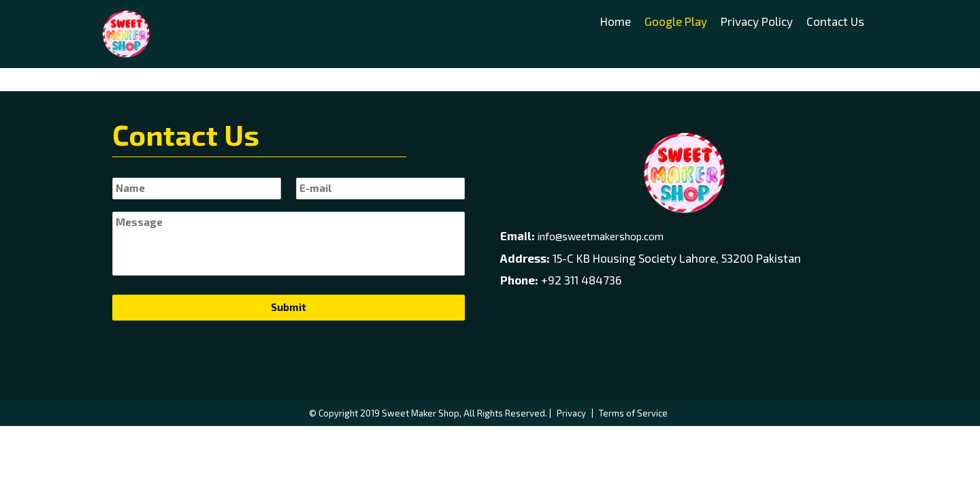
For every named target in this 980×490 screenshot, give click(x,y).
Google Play (676, 21)
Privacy (571, 413)
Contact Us (835, 21)
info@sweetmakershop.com (601, 236)
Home (616, 21)
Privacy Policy (757, 21)
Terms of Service (633, 413)
